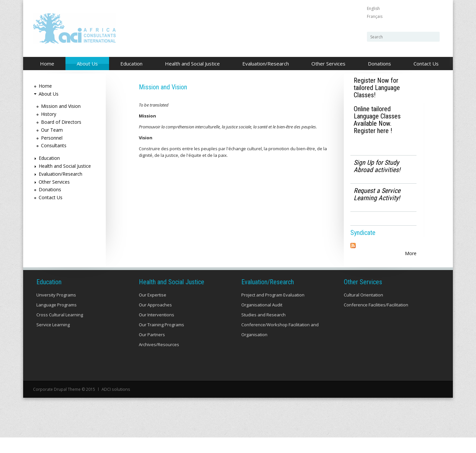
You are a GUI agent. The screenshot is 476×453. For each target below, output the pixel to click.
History (49, 114)
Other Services (327, 64)
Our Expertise (153, 311)
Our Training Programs (161, 341)
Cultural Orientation (363, 311)
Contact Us (426, 64)
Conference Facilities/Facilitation (376, 321)
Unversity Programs (56, 311)
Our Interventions (157, 331)
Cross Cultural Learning (60, 331)
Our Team (52, 130)
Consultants (54, 145)
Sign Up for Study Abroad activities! (377, 166)
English (373, 8)
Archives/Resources (159, 361)
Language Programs (57, 321)
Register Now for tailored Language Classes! (377, 88)
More (411, 253)
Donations (379, 64)
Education (130, 64)
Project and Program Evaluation (273, 311)
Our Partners (152, 351)
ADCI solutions (115, 405)
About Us (85, 64)
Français (375, 16)
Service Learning (53, 341)
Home (47, 64)
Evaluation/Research (264, 64)
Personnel (52, 138)
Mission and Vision (61, 106)
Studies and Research (263, 331)
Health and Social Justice (191, 64)
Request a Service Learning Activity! (377, 194)
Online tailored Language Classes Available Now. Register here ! (377, 120)
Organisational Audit (262, 321)
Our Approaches (155, 321)
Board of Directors (61, 122)
